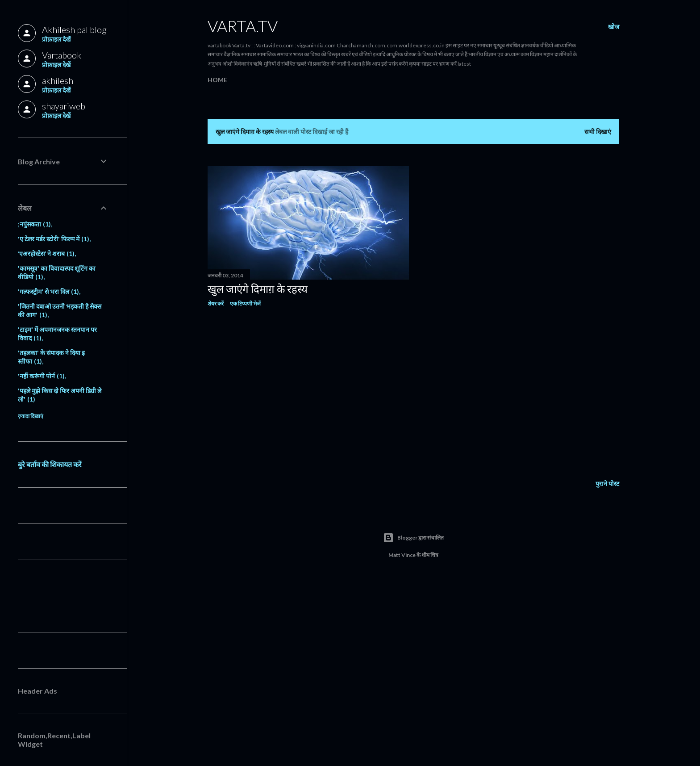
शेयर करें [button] (216, 303)
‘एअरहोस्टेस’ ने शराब (46, 253)
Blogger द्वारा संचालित (413, 538)
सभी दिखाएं (598, 132)
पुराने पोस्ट (607, 483)
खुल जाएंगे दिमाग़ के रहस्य (258, 289)
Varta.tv (243, 26)
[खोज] (614, 27)
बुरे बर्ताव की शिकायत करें (50, 464)
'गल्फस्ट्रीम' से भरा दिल (48, 291)
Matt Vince (402, 555)
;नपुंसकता (34, 224)
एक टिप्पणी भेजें (245, 303)
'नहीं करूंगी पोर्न (41, 376)
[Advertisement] (308, 392)
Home (217, 80)
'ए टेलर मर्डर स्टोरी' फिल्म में (54, 239)
